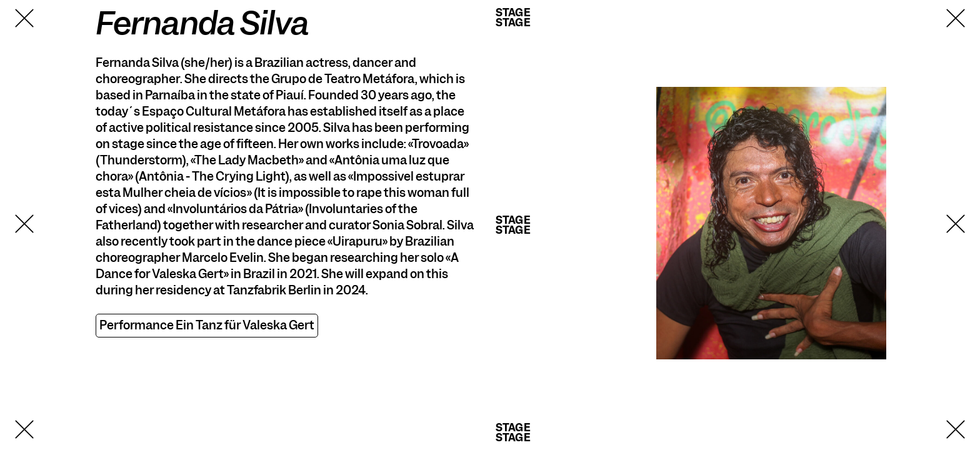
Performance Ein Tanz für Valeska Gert (207, 325)
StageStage (513, 17)
